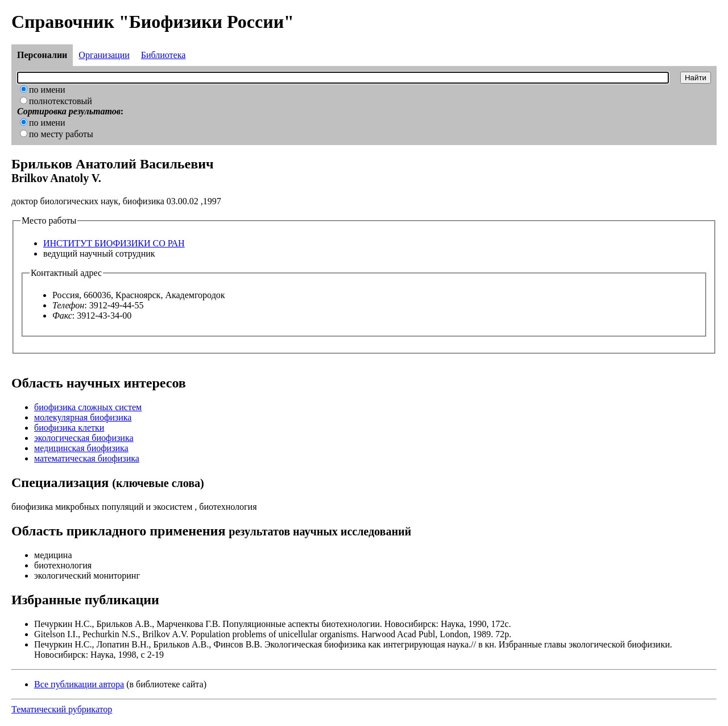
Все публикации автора (79, 684)
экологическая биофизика (84, 438)
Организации (104, 55)
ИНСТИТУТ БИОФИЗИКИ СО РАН (114, 243)
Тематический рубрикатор (62, 709)
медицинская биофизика (81, 448)
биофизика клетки (69, 428)
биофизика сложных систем (88, 407)
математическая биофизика (87, 458)
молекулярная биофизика (83, 417)
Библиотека (164, 55)
